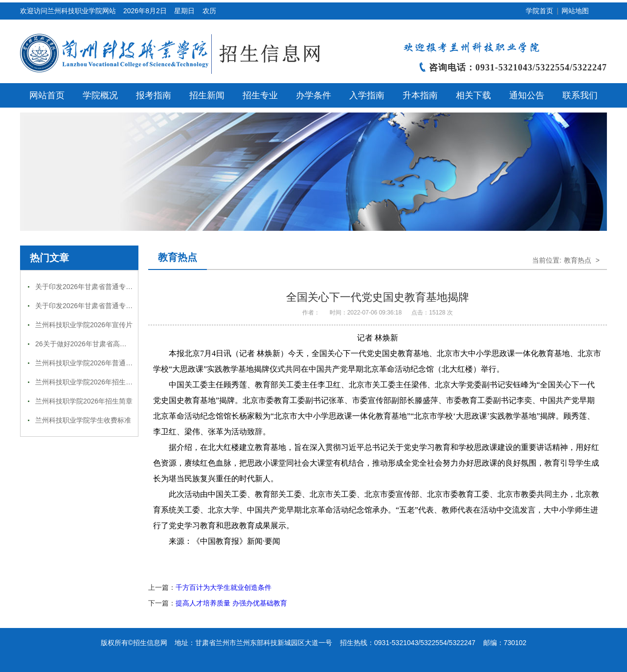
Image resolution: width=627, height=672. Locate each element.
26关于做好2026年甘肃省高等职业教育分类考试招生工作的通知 (132, 344)
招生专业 (260, 95)
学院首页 (539, 11)
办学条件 (313, 95)
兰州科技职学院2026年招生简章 (84, 401)
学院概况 (100, 95)
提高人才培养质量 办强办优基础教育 (231, 603)
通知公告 (527, 95)
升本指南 (420, 95)
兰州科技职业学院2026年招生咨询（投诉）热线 (108, 382)
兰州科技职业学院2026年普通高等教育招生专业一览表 (118, 363)
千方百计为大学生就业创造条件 (224, 587)
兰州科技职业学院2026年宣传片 (84, 325)
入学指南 (367, 95)
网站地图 (575, 11)
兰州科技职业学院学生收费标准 (83, 420)
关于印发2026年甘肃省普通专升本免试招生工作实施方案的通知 (132, 287)
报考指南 (154, 95)
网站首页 (47, 95)
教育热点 (178, 257)
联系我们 (580, 95)
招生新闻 (207, 95)
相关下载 (473, 95)
